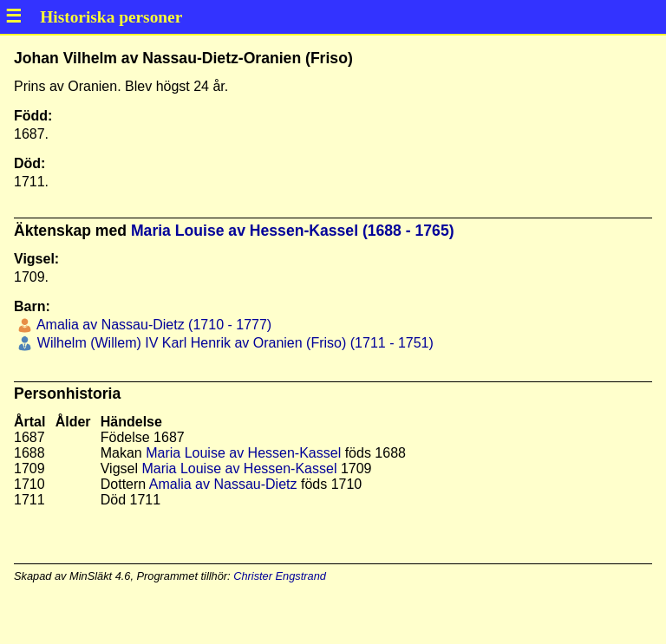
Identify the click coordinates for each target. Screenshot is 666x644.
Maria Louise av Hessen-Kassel (243, 453)
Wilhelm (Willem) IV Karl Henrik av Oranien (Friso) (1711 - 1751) (233, 343)
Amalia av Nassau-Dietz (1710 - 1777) (152, 325)
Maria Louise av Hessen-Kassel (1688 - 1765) (293, 231)
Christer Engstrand (280, 576)
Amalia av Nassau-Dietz (223, 484)
